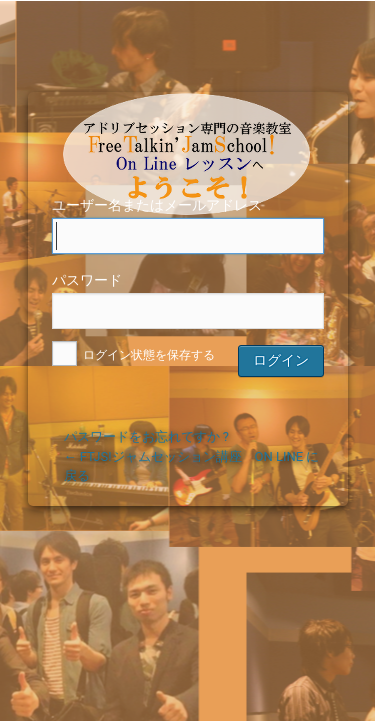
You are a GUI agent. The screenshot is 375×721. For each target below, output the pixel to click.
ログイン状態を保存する (134, 355)
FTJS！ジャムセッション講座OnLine (191, 125)
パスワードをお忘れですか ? (146, 436)
